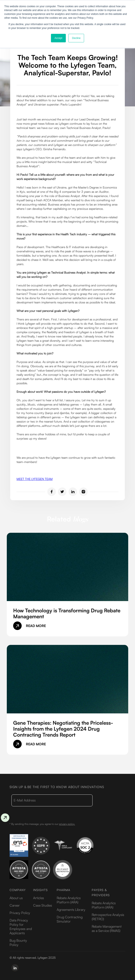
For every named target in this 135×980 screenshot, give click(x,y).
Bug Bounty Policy (18, 943)
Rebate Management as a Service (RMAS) (107, 929)
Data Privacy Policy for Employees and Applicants (21, 927)
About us (16, 898)
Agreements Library (71, 910)
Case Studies (43, 905)
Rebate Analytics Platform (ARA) (69, 900)
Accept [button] (58, 38)
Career (15, 905)
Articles (39, 898)
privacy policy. (67, 824)
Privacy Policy (20, 913)
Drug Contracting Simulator (70, 919)
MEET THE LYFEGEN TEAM (35, 479)
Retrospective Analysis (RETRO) (108, 917)
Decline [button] (76, 38)
